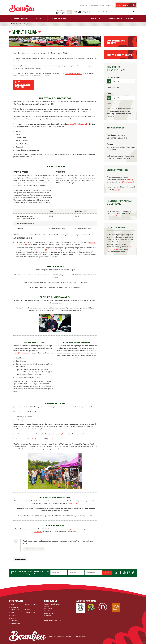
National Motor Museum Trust (16, 608)
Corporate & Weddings (121, 18)
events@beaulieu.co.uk (78, 124)
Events (40, 18)
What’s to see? (21, 18)
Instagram (70, 529)
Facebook (62, 529)
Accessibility (94, 5)
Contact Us (109, 5)
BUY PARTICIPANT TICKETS (23, 84)
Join (107, 573)
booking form (61, 434)
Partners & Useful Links (30, 605)
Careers (13, 615)
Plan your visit (60, 18)
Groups (95, 18)
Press (12, 612)
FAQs (102, 5)
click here (35, 439)
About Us (14, 604)
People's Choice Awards (73, 73)
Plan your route (52, 620)
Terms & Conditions (14, 619)
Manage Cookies (30, 612)
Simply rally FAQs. (113, 216)
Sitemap (28, 609)
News (79, 18)
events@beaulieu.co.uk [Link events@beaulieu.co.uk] (49, 250)
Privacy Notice (15, 623)
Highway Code (73, 503)
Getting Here (84, 5)
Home (13, 24)
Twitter (79, 529)
